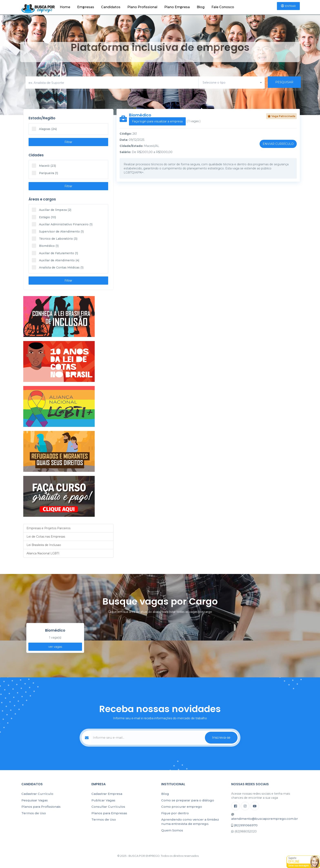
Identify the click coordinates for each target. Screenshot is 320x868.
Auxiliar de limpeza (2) (52, 210)
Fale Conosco (223, 7)
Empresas (86, 7)
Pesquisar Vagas (35, 800)
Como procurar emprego (182, 807)
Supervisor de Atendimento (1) (58, 231)
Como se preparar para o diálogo (188, 800)
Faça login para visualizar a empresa (157, 121)
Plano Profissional (142, 7)
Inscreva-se (221, 738)
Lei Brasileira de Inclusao (44, 545)
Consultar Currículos (108, 807)
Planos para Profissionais (41, 807)
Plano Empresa (177, 7)
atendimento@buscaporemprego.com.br (265, 819)
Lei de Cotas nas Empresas (46, 537)
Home (65, 7)
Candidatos (111, 7)
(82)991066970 (246, 825)
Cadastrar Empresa (107, 794)
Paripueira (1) (45, 173)
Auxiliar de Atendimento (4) (56, 260)
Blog (201, 7)
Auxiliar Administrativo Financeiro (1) (62, 224)
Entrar (288, 6)
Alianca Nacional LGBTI (43, 553)
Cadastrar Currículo (37, 794)
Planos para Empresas (109, 813)
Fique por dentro (175, 813)
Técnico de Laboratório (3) (55, 239)
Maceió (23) (44, 166)
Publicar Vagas (103, 800)
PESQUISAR (284, 82)
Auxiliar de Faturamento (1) (55, 253)
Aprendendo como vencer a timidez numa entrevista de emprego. (190, 822)
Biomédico (140, 115)
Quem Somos (172, 830)
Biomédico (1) (45, 246)
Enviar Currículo (278, 144)
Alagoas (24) (44, 129)
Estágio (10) (44, 217)
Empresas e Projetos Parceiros (48, 528)
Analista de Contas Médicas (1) (58, 267)
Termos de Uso (34, 813)
